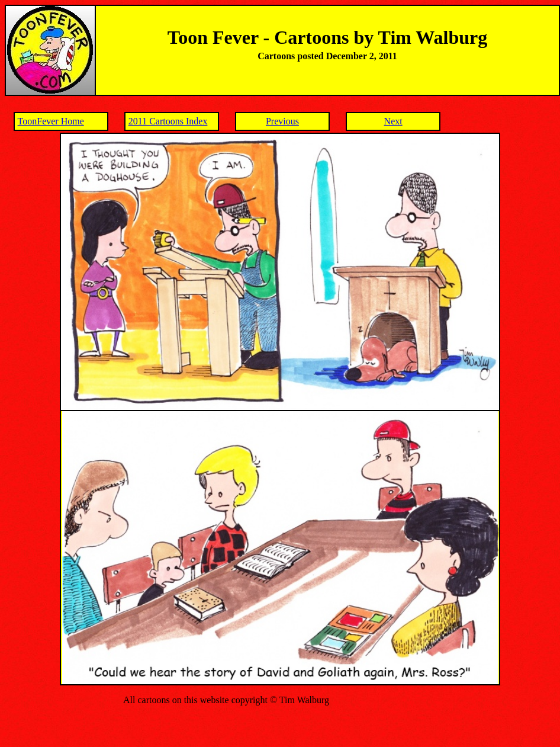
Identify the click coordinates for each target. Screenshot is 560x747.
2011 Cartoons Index (168, 121)
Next (393, 121)
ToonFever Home (51, 121)
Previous (282, 121)
